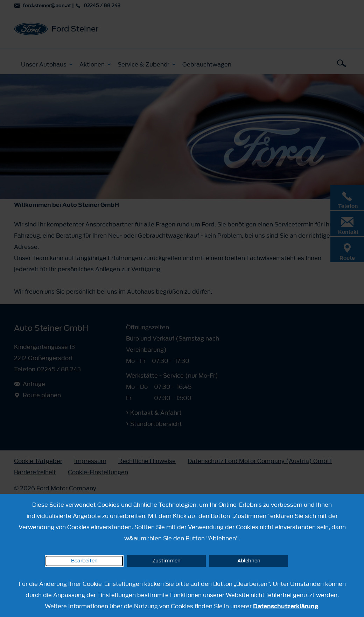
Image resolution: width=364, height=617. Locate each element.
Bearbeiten (84, 561)
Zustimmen (166, 561)
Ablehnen (249, 561)
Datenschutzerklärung (286, 606)
